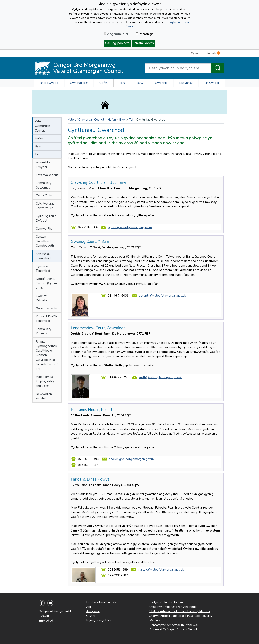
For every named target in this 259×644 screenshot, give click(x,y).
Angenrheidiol (116, 34)
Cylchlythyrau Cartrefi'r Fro (45, 206)
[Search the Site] (218, 68)
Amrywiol (93, 611)
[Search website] (178, 68)
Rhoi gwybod (49, 83)
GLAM (91, 616)
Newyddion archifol (44, 396)
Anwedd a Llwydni (43, 165)
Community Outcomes (44, 185)
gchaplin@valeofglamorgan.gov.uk (162, 296)
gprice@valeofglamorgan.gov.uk (130, 227)
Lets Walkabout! (47, 175)
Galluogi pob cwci (117, 43)
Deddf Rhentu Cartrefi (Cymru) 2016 (47, 283)
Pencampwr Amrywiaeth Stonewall (174, 625)
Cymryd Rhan (45, 229)
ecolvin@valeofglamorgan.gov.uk (132, 459)
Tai (37, 154)
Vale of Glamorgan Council (42, 126)
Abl (89, 607)
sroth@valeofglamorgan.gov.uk (160, 377)
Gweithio (161, 83)
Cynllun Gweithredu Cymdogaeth (45, 241)
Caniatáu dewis (143, 43)
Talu (122, 83)
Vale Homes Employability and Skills (45, 381)
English (213, 53)
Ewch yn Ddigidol (42, 298)
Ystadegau (146, 34)
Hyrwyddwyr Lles (99, 620)
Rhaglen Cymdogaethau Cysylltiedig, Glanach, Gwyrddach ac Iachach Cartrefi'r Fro (47, 355)
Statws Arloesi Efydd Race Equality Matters (180, 611)
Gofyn (103, 83)
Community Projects (44, 331)
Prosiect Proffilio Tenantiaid (47, 319)
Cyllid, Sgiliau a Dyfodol (46, 218)
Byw (140, 83)
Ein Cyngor (212, 83)
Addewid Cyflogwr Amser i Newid (173, 629)
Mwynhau (186, 83)
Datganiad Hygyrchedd (55, 611)
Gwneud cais (79, 83)
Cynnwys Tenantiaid (43, 269)
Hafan (39, 138)
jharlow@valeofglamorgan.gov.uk (161, 570)
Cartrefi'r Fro (45, 195)
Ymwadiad (46, 621)
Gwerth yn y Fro (47, 308)
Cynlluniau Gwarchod (44, 256)
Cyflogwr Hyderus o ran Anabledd (173, 607)
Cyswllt (196, 53)
